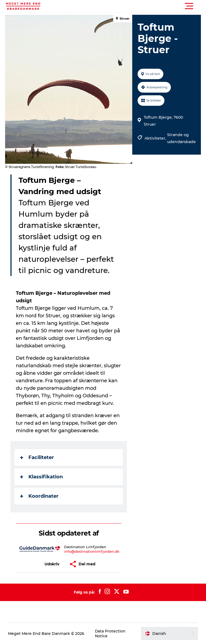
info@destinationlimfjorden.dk (92, 551)
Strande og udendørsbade (181, 138)
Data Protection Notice (110, 634)
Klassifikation (42, 477)
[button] (127, 6)
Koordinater (40, 496)
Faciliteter (37, 457)
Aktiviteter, (156, 138)
